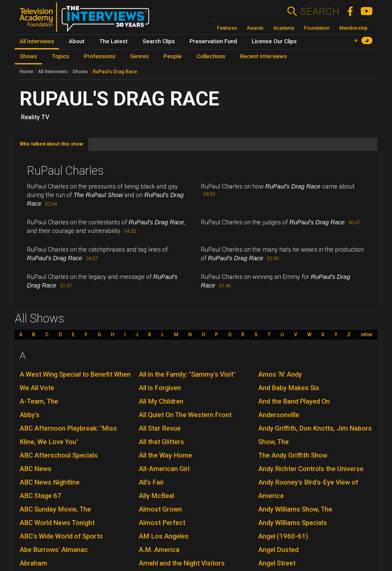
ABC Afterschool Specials (59, 455)
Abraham (33, 563)
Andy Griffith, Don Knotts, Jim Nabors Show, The (315, 435)
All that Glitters (161, 442)
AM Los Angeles (164, 536)
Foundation (317, 28)
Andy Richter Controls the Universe (311, 469)
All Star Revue (160, 428)
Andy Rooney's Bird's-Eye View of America (308, 489)
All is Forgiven (160, 388)
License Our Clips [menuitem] (274, 41)
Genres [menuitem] (139, 56)
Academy (284, 28)
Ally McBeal (156, 496)
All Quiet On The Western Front (185, 415)
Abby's (30, 415)
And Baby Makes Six (289, 388)
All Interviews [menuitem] (37, 41)
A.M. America (159, 550)
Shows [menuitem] (28, 56)
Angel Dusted (278, 550)
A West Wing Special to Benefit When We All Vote (75, 381)
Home (26, 72)
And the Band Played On (294, 401)
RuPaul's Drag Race (115, 72)
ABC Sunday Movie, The (55, 509)
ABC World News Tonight (57, 523)
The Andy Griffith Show (293, 455)
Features (227, 28)
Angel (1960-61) (283, 536)
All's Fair (151, 482)
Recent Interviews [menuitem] (264, 56)
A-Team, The (39, 401)
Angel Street (277, 563)
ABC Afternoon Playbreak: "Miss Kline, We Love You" (68, 435)
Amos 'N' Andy (280, 374)
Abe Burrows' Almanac (54, 550)
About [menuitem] (77, 41)
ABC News (36, 469)
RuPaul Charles (65, 171)
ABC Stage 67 (40, 496)
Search (320, 11)
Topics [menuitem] (60, 56)
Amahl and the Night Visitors (182, 563)
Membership (353, 28)
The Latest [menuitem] (113, 41)
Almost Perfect (162, 523)
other (367, 335)
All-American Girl (164, 469)
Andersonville (279, 415)
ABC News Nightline (50, 482)
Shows (80, 72)
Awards (255, 28)
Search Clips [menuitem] (159, 41)
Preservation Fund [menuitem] (213, 41)
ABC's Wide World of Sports (61, 536)
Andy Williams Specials (293, 523)
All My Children (161, 401)
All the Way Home (165, 455)
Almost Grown (160, 509)
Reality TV (35, 117)
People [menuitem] (173, 56)
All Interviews (53, 72)
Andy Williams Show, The (295, 509)
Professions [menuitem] (100, 56)
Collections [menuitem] (211, 56)
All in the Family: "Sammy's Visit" (187, 374)
